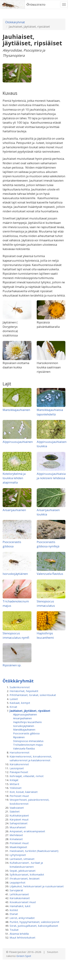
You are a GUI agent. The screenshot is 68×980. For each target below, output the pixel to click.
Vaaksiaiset (17, 808)
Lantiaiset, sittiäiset (22, 859)
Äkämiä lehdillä (19, 934)
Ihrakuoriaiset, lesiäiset (25, 878)
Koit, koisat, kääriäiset (24, 792)
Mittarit (14, 784)
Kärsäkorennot (19, 764)
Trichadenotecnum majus (28, 745)
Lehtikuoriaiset (19, 894)
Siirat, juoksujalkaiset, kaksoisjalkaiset (34, 926)
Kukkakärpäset (19, 815)
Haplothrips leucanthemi (27, 722)
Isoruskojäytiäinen (15, 574)
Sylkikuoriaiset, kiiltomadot (27, 874)
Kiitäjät (14, 780)
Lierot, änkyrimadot (22, 918)
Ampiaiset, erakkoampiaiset (27, 831)
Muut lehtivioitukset (22, 937)
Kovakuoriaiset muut (23, 902)
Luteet (14, 699)
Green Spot (24, 956)
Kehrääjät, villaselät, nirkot (27, 776)
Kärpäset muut (19, 819)
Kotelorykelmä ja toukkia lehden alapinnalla (14, 478)
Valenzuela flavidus (50, 574)
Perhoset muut (19, 796)
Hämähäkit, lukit (20, 906)
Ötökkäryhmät (15, 22)
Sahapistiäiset (19, 823)
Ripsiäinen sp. (12, 665)
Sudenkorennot (20, 687)
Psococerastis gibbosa (26, 733)
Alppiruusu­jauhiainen (25, 714)
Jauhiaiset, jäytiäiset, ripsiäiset (30, 711)
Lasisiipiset (17, 768)
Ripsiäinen (19, 737)
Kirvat (13, 707)
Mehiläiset (16, 835)
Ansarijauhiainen (14, 510)
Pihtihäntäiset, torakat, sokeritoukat (33, 695)
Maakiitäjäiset (18, 847)
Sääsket (15, 811)
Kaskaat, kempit (20, 703)
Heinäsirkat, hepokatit (24, 691)
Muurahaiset (18, 827)
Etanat (14, 914)
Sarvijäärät (16, 890)
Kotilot (14, 910)
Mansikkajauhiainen (16, 410)
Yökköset (16, 788)
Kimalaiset (16, 839)
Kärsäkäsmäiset (20, 898)
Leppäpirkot (17, 882)
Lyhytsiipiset (18, 855)
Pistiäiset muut (19, 843)
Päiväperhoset (19, 772)
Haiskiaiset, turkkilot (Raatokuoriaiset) (34, 851)
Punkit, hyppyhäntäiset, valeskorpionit (34, 922)
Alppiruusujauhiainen (18, 442)
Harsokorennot (19, 752)
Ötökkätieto (36, 5)
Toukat (14, 930)
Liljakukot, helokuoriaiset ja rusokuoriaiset (37, 886)
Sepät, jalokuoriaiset (23, 871)
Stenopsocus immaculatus (28, 741)
